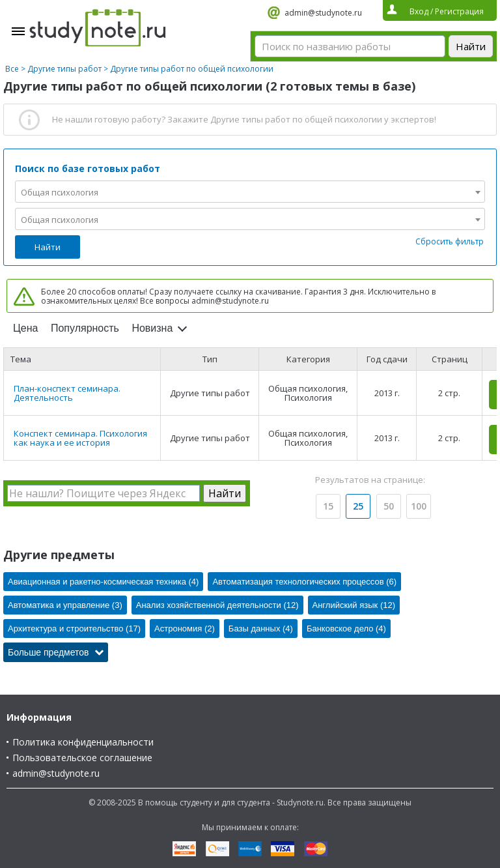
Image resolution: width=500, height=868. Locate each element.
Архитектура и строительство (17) (74, 629)
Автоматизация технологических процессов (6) (304, 582)
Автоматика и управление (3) (65, 605)
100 (419, 506)
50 (389, 506)
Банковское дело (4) (346, 629)
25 (358, 506)
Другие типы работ (64, 69)
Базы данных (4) (261, 629)
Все (12, 69)
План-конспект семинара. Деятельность (67, 393)
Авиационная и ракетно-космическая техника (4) (103, 582)
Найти (48, 247)
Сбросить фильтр (450, 241)
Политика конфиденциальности (83, 742)
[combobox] (250, 192)
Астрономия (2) (185, 629)
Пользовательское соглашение (82, 758)
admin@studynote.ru (323, 13)
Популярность (85, 328)
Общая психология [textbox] (60, 192)
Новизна (152, 328)
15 (328, 506)
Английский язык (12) (354, 605)
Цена (25, 328)
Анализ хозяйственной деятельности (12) (217, 605)
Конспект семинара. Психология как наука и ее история (80, 438)
